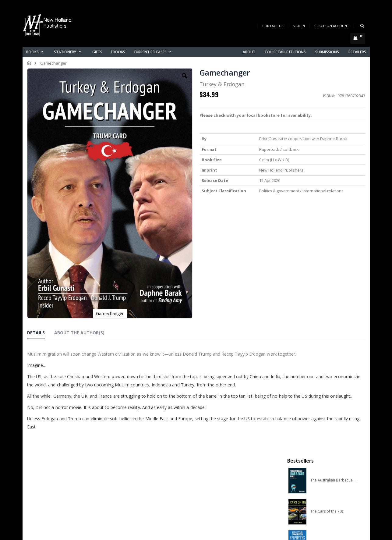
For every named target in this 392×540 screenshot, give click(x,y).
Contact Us (273, 26)
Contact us (131, 464)
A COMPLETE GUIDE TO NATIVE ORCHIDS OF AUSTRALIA (334, 194)
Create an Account (332, 26)
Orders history (134, 480)
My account (132, 472)
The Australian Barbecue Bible (334, 100)
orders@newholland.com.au (68, 482)
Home (29, 63)
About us (129, 456)
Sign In (299, 26)
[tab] (41, 271)
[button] (143, 80)
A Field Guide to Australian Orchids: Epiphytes (334, 162)
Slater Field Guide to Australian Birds (334, 225)
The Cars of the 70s (327, 131)
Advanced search (138, 488)
